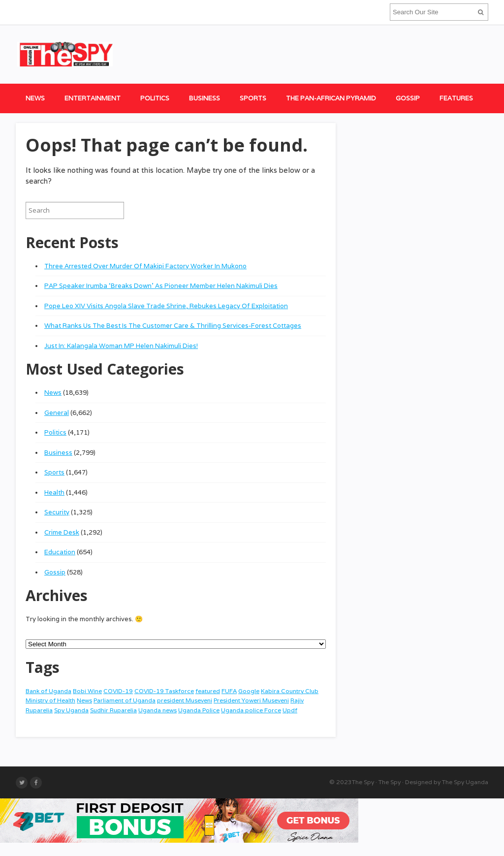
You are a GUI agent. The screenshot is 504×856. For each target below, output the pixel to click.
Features (456, 98)
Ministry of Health (50, 700)
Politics (155, 98)
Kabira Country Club (290, 691)
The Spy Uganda (465, 782)
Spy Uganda (71, 710)
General (57, 413)
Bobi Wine (87, 691)
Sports (253, 98)
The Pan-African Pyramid (331, 98)
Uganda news (157, 710)
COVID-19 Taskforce (164, 691)
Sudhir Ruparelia (113, 710)
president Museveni (185, 700)
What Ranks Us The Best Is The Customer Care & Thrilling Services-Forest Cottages (173, 326)
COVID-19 (118, 691)
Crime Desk (62, 532)
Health (54, 492)
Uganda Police (199, 710)
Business (205, 98)
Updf (290, 710)
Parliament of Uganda (125, 700)
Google (249, 691)
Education (60, 552)
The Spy (363, 782)
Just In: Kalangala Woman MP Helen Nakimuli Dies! (121, 346)
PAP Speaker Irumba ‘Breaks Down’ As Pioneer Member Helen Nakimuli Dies (161, 286)
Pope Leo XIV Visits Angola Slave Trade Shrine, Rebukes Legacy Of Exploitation (166, 306)
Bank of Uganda (48, 691)
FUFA (229, 691)
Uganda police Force (251, 710)
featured (208, 691)
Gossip (408, 98)
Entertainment (93, 98)
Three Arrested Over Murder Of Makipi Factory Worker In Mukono (145, 266)
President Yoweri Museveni (251, 700)
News (35, 98)
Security (57, 512)
